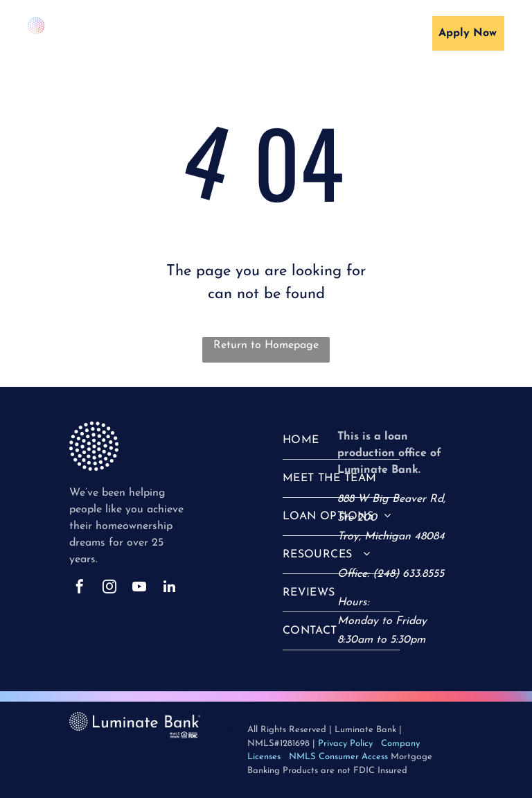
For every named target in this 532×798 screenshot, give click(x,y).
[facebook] (80, 588)
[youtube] (139, 588)
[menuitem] (236, 36)
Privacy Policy (345, 744)
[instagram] (109, 588)
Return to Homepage (266, 345)
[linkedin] (169, 588)
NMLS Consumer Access (338, 757)
